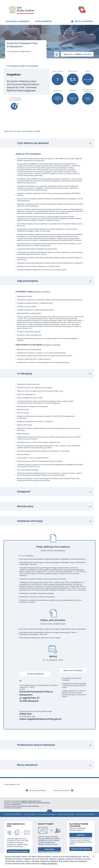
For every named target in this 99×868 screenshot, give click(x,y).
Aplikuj (53, 647)
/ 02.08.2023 (77, 54)
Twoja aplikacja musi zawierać (53, 538)
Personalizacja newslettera (18, 841)
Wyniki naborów (43, 21)
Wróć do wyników (84, 21)
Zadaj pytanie (49, 839)
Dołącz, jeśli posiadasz (53, 611)
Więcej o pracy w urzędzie (73, 660)
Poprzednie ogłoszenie (37, 780)
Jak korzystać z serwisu (47, 804)
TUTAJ (38, 131)
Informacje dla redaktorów (81, 839)
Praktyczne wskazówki (66, 804)
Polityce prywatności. (49, 864)
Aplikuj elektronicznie (32, 663)
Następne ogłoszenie (62, 780)
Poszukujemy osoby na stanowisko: (23, 66)
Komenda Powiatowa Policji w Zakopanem (22, 45)
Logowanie (81, 825)
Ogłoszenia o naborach (17, 21)
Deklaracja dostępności (85, 804)
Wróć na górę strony (50, 800)
